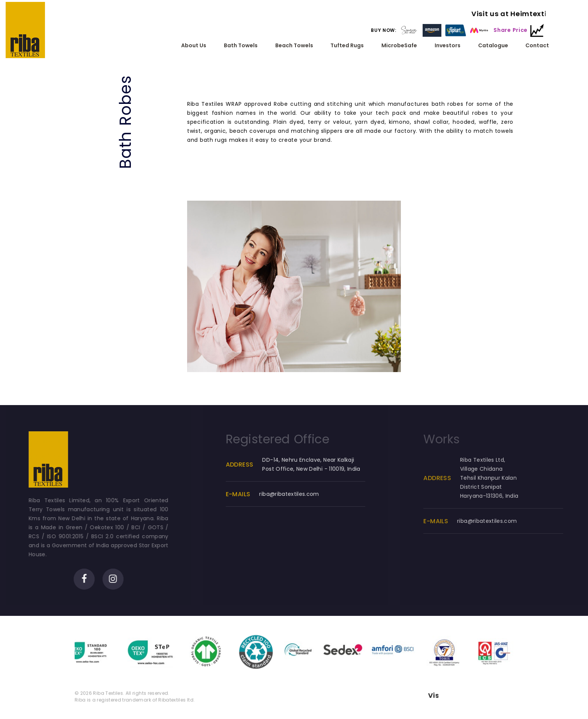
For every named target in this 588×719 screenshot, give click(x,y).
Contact (537, 46)
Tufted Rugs (347, 46)
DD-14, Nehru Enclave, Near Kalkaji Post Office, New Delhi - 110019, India (318, 469)
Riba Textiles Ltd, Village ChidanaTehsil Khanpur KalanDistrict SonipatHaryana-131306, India (499, 482)
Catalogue (493, 46)
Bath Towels (241, 46)
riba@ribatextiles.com (296, 498)
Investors (448, 46)
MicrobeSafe (399, 46)
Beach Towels (294, 46)
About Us (194, 46)
